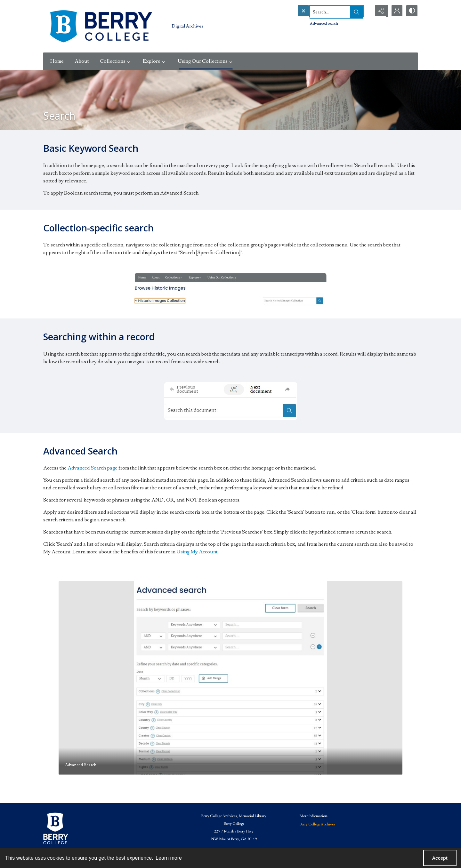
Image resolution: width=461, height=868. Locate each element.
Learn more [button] (169, 858)
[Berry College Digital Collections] (101, 26)
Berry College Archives (317, 824)
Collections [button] (116, 61)
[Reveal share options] (379, 11)
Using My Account (197, 552)
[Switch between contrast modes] (411, 11)
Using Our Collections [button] (206, 61)
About (82, 61)
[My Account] (395, 11)
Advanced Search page (93, 468)
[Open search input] (363, 11)
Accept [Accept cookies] (440, 858)
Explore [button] (155, 61)
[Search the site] (321, 11)
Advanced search (311, 23)
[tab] (230, 678)
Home (57, 61)
